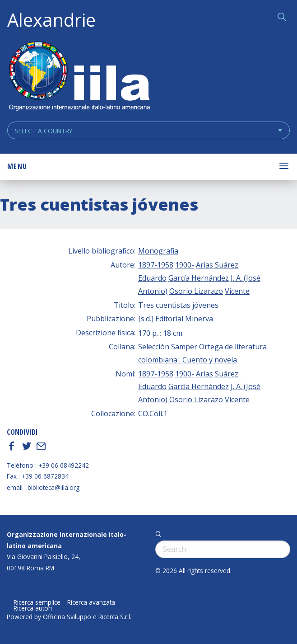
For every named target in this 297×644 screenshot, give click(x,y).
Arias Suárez (217, 265)
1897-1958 (156, 265)
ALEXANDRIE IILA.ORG (79, 77)
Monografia (158, 251)
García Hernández (199, 278)
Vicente (237, 291)
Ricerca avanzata (91, 602)
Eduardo (152, 278)
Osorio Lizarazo (196, 291)
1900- (185, 265)
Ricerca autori (33, 608)
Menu (17, 166)
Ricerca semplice (37, 602)
